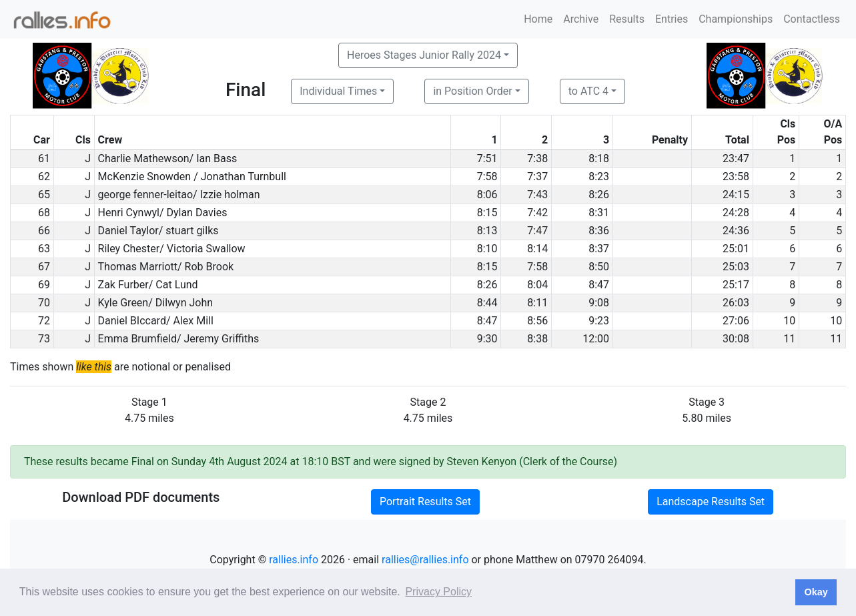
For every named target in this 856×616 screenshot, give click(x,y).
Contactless (812, 19)
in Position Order (472, 91)
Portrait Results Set (425, 502)
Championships (736, 19)
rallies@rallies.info (425, 560)
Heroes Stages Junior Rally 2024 (424, 55)
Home (538, 19)
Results (627, 19)
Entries (672, 19)
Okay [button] (816, 592)
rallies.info (294, 560)
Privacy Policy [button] (438, 592)
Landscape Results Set (711, 502)
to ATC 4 (588, 91)
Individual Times (338, 91)
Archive (581, 19)
